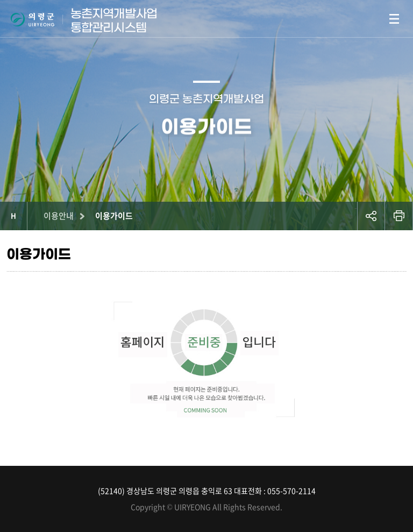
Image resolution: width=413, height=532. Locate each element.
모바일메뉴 (394, 19)
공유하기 (371, 216)
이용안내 (59, 216)
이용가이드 (114, 216)
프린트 (399, 216)
